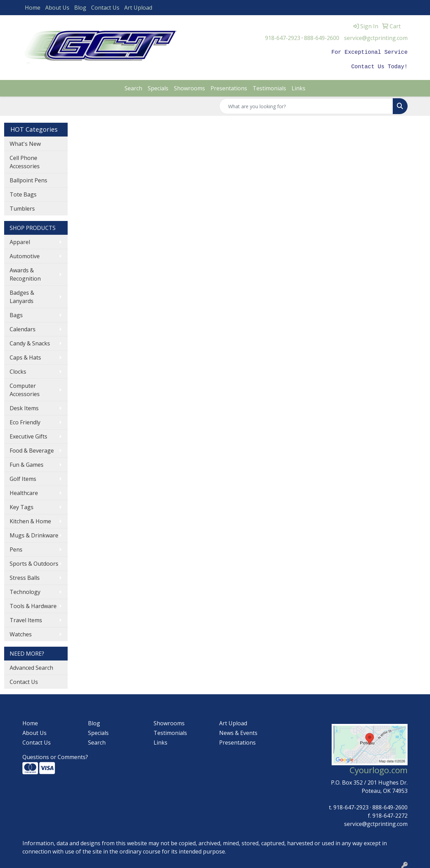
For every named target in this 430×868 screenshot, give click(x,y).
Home (33, 8)
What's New (25, 142)
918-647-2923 (283, 38)
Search (133, 87)
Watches (21, 633)
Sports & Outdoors (34, 562)
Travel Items (26, 619)
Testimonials (269, 87)
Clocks (18, 370)
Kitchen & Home (30, 520)
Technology (25, 591)
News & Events (238, 731)
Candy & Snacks (30, 342)
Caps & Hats (25, 356)
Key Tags (22, 506)
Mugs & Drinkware (34, 534)
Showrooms (189, 87)
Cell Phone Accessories (25, 161)
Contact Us (105, 8)
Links (299, 87)
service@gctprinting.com (376, 38)
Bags (16, 314)
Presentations (229, 87)
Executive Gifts (28, 435)
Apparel (20, 241)
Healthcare (24, 492)
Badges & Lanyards (22, 295)
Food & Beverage (32, 449)
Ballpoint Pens (28, 179)
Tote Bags (23, 193)
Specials (158, 87)
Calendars (23, 328)
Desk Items (24, 407)
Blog (80, 8)
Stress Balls (25, 576)
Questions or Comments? (55, 756)
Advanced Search (31, 666)
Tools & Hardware (33, 605)
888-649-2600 (322, 38)
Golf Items (23, 477)
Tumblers (22, 207)
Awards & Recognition (25, 273)
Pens (16, 548)
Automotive (25, 255)
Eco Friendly (25, 421)
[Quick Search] (306, 105)
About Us (57, 8)
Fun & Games (27, 463)
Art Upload (138, 8)
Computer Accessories (25, 388)
